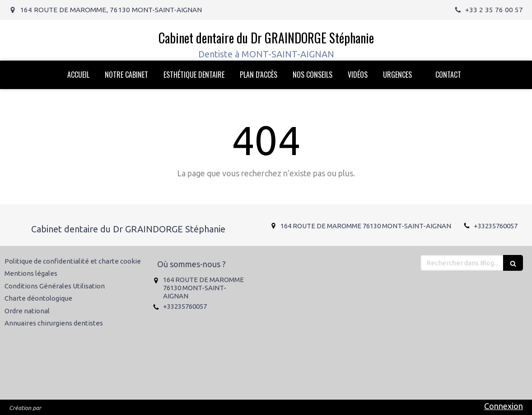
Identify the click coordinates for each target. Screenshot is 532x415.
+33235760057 (496, 226)
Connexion (504, 406)
